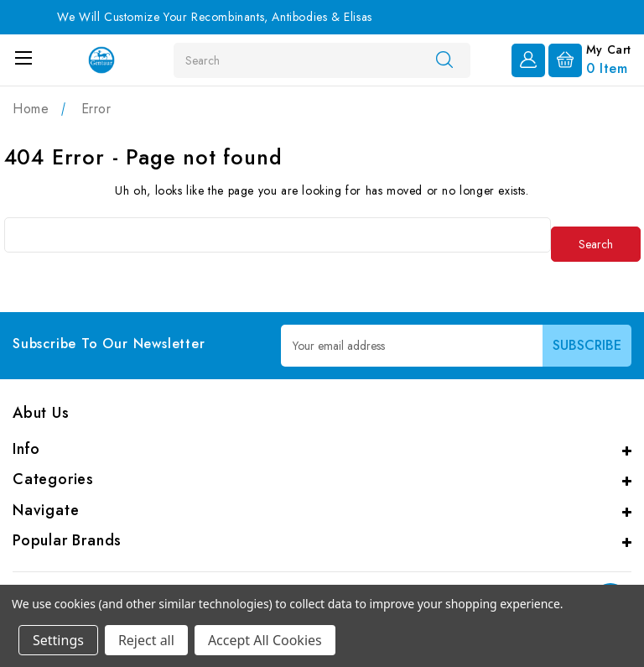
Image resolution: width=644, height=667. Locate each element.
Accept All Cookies (265, 640)
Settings (58, 640)
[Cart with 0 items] (590, 59)
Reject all (146, 640)
